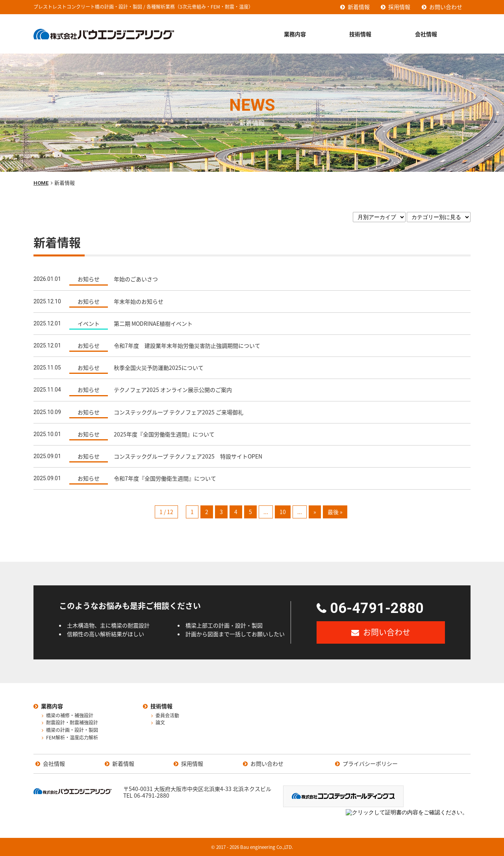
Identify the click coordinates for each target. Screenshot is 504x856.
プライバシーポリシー (370, 764)
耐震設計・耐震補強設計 (72, 723)
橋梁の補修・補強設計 (70, 716)
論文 (160, 723)
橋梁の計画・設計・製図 (72, 730)
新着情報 (359, 7)
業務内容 (295, 34)
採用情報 (399, 7)
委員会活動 (167, 716)
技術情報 (360, 34)
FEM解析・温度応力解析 (72, 738)
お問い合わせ (446, 7)
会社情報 (426, 34)
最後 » (335, 512)
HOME (41, 183)
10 (283, 512)
